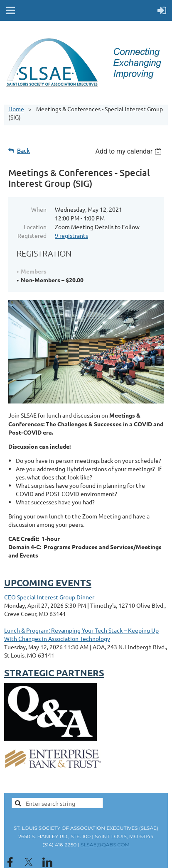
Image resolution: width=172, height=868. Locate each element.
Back (23, 150)
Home (16, 109)
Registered (32, 235)
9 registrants (71, 235)
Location (35, 227)
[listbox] (129, 151)
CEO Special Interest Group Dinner (49, 597)
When (39, 209)
